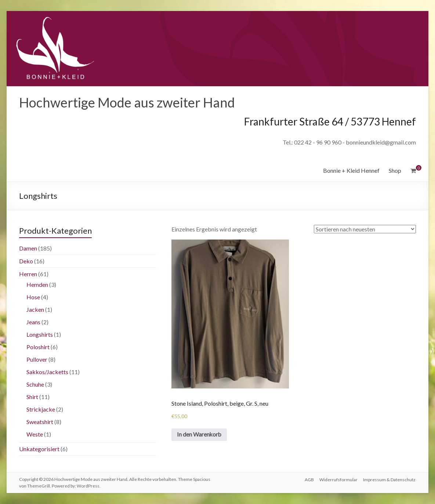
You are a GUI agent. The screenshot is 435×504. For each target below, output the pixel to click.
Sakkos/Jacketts (47, 372)
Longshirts (40, 334)
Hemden (37, 284)
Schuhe (35, 384)
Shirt (32, 397)
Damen (28, 248)
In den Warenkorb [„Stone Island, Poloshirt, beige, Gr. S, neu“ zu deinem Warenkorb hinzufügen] (200, 435)
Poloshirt (38, 347)
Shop (395, 170)
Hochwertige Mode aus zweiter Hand (127, 102)
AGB (309, 479)
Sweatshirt (40, 422)
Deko (26, 261)
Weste (35, 434)
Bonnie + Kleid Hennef (351, 170)
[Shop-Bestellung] (365, 229)
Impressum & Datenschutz (390, 479)
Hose (33, 297)
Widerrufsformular (338, 479)
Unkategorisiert (39, 449)
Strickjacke (41, 409)
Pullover (37, 359)
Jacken (35, 309)
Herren (28, 274)
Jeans (33, 322)
